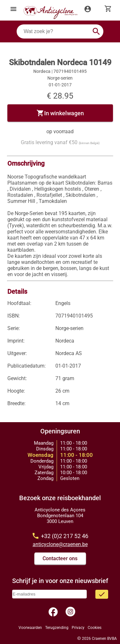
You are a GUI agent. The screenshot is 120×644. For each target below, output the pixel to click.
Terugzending (57, 628)
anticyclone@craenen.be (60, 544)
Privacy (78, 628)
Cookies (95, 628)
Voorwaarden (30, 628)
